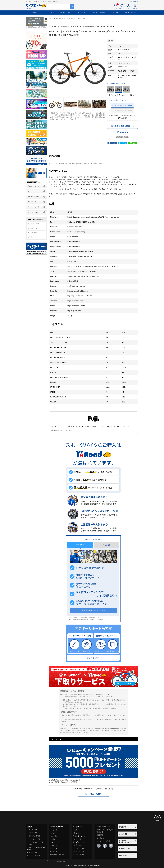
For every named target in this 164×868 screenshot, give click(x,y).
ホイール (54, 830)
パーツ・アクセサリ (66, 12)
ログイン (68, 782)
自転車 (34, 12)
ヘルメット (55, 845)
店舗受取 (80, 545)
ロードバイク (33, 830)
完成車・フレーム (33, 186)
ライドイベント (79, 848)
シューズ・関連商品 (58, 855)
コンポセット (56, 836)
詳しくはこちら (93, 658)
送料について (35, 228)
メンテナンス (82, 12)
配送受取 (107, 545)
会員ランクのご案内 (103, 827)
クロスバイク (33, 833)
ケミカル (77, 833)
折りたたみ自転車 (34, 836)
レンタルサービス (80, 855)
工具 (76, 830)
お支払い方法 (35, 224)
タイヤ (53, 833)
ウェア (50, 12)
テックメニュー (79, 851)
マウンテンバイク (34, 839)
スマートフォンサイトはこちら (57, 861)
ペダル (53, 839)
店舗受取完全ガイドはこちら (93, 610)
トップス (54, 848)
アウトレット (114, 12)
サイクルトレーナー (98, 12)
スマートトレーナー (81, 839)
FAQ (32, 237)
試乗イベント (78, 845)
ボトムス (54, 851)
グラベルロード (34, 852)
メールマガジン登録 (103, 841)
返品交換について (36, 233)
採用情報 (100, 835)
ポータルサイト (102, 838)
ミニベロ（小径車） (35, 856)
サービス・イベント (130, 12)
